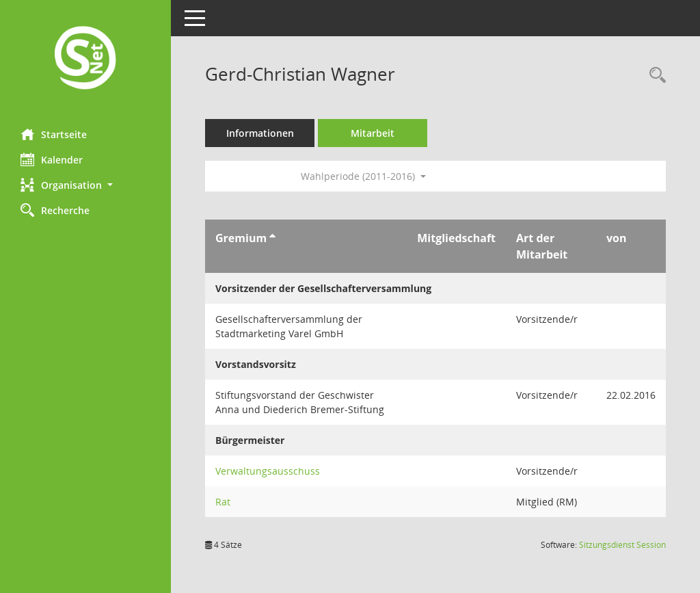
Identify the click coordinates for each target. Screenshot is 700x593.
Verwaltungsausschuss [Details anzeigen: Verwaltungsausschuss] (268, 471)
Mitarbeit (373, 133)
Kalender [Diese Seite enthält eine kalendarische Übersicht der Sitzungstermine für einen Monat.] (52, 159)
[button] (85, 185)
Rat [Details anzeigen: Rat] (223, 502)
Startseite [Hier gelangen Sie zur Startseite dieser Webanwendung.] (54, 134)
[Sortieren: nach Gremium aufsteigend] (272, 238)
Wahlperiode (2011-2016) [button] (363, 176)
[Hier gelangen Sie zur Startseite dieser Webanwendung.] (85, 59)
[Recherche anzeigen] (654, 76)
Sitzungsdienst (622, 545)
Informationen (260, 133)
